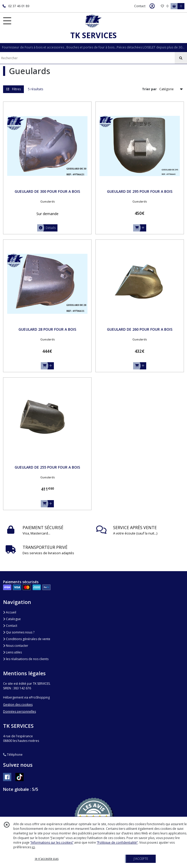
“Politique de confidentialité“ (117, 842)
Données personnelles (19, 711)
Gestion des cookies (18, 705)
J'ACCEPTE (141, 859)
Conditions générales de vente (27, 639)
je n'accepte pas (47, 859)
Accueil (10, 612)
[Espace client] (152, 6)
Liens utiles (12, 652)
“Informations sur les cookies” (52, 842)
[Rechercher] (181, 58)
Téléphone (13, 755)
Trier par (149, 89)
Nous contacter (16, 646)
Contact (140, 6)
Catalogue (12, 619)
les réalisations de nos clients (26, 659)
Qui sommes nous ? (19, 632)
